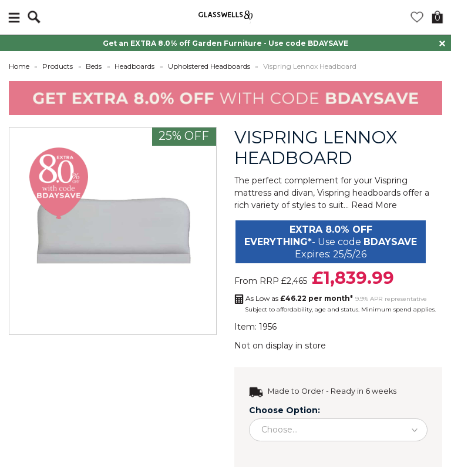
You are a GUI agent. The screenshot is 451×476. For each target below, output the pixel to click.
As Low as (299, 298)
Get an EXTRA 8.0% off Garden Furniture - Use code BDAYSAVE (225, 43)
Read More (374, 205)
